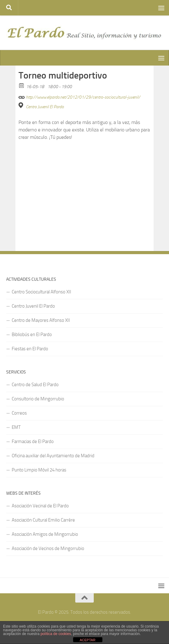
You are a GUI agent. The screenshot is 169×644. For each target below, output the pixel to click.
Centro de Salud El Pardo (35, 385)
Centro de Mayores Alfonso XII (41, 320)
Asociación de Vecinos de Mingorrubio (48, 548)
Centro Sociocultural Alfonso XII (41, 292)
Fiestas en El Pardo (30, 349)
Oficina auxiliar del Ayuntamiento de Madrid (53, 456)
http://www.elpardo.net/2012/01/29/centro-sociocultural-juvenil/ (79, 96)
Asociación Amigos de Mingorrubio (45, 534)
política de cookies (56, 634)
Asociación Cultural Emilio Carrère (43, 520)
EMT (16, 427)
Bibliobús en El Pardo (32, 335)
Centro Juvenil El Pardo (45, 107)
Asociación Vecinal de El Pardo (40, 506)
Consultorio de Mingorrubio (38, 399)
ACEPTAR (87, 640)
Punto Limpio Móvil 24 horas (39, 470)
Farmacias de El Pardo (33, 441)
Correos (19, 413)
